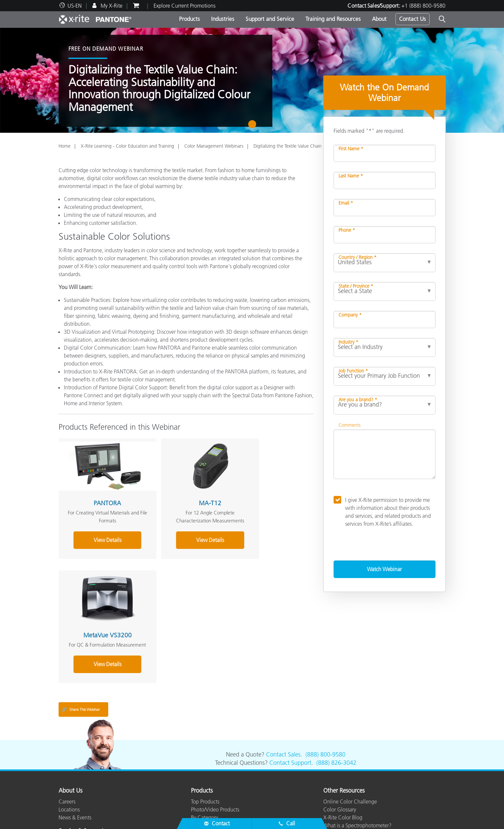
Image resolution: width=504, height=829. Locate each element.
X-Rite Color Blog (343, 731)
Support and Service (270, 19)
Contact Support (290, 676)
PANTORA (98, 493)
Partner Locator (75, 755)
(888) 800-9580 (325, 668)
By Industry (203, 739)
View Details (98, 538)
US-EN (75, 6)
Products (189, 19)
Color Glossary (340, 723)
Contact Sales (283, 668)
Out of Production (79, 795)
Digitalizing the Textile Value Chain (288, 146)
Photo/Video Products (215, 723)
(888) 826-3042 (336, 676)
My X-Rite (111, 6)
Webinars (202, 771)
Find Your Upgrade (212, 747)
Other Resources (344, 704)
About (379, 19)
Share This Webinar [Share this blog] (81, 623)
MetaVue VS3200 (266, 493)
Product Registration (81, 787)
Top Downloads (76, 771)
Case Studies (205, 787)
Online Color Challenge (350, 715)
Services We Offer (78, 779)
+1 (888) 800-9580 (423, 6)
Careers (67, 715)
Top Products (205, 715)
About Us (70, 704)
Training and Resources (333, 19)
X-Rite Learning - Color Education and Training (127, 146)
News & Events (75, 731)
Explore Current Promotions (184, 6)
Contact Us (412, 19)
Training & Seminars (213, 779)
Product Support (77, 763)
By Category (205, 731)
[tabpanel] (252, 80)
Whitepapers (205, 803)
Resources (204, 760)
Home (65, 146)
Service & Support (81, 745)
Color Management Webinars (214, 146)
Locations (69, 723)
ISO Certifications (78, 803)
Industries (223, 19)
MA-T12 (182, 493)
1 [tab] (254, 126)
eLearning (202, 795)
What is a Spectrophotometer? (357, 739)
